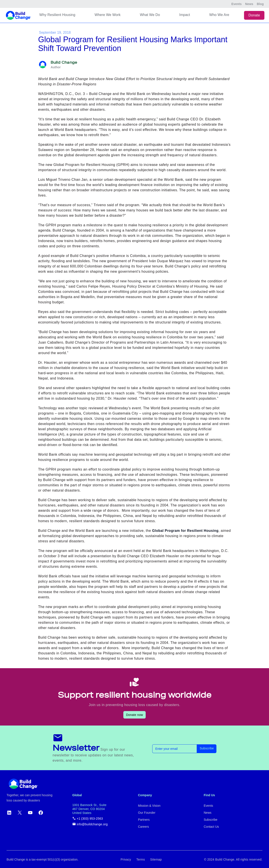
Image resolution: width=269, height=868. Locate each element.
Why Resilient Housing (57, 15)
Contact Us (211, 827)
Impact (185, 15)
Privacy (126, 859)
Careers (143, 827)
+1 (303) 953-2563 (88, 818)
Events (236, 4)
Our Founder (147, 813)
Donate (254, 15)
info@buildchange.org (90, 824)
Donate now (134, 715)
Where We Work (108, 15)
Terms (141, 859)
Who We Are (219, 15)
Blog (260, 4)
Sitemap (156, 859)
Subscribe (207, 748)
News (249, 4)
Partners (144, 820)
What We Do (150, 15)
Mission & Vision (149, 806)
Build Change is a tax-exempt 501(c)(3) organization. (42, 859)
